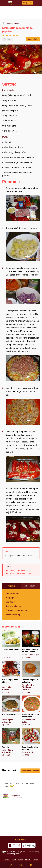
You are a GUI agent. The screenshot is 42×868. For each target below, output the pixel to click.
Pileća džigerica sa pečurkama (31, 711)
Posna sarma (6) (13, 615)
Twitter (14, 859)
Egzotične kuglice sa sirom (31, 742)
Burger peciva (12, 598)
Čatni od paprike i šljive (11, 677)
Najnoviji (12, 586)
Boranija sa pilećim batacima (31, 677)
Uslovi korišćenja (32, 852)
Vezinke (11, 742)
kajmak (12, 573)
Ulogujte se (27, 3)
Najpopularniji (31, 586)
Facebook (7, 859)
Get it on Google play (29, 845)
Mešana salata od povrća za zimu (31, 645)
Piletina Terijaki (12, 593)
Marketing (10, 854)
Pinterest (35, 859)
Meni (21, 865)
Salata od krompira (11, 645)
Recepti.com (4, 853)
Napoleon (16, 796)
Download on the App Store (14, 845)
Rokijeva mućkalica (11, 711)
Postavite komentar (30, 771)
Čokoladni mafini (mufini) (16, 610)
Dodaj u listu (33, 39)
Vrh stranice (20, 839)
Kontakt (18, 854)
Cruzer (16, 24)
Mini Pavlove (11, 602)
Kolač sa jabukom (13, 606)
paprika (24, 570)
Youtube (20, 859)
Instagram (28, 859)
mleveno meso (26, 573)
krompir (12, 570)
